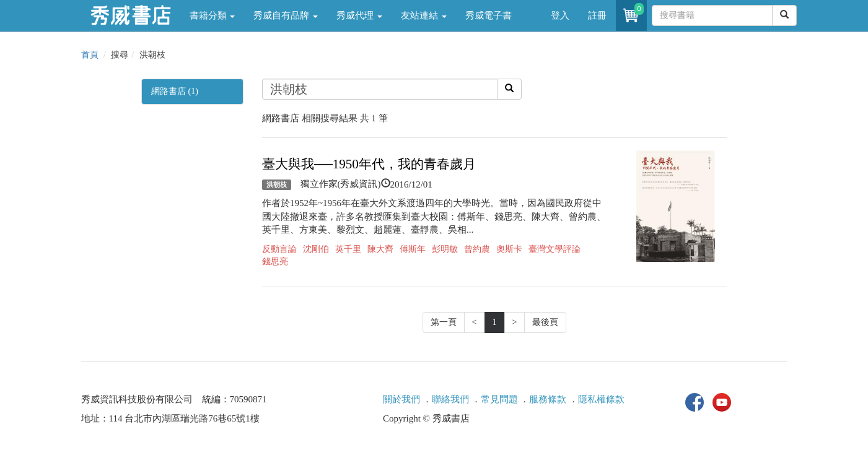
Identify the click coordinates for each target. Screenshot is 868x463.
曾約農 (477, 249)
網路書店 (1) (175, 91)
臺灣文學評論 (555, 249)
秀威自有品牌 (286, 15)
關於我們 (401, 399)
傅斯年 (413, 249)
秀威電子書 (489, 15)
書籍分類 (213, 15)
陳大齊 (380, 249)
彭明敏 (445, 249)
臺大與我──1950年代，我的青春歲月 (369, 164)
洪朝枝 (277, 184)
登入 (560, 15)
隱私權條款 (601, 399)
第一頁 (444, 322)
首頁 (90, 55)
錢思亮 (275, 262)
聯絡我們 (450, 399)
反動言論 (279, 249)
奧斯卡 (509, 249)
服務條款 (548, 399)
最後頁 (545, 322)
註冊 (597, 15)
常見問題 (499, 399)
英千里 (348, 249)
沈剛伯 (316, 249)
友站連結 (424, 15)
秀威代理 (359, 15)
